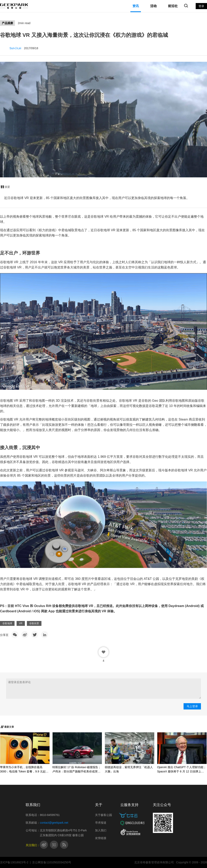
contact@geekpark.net (54, 823)
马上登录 (192, 706)
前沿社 (173, 6)
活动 (153, 6)
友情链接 (101, 838)
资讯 (136, 6)
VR (21, 623)
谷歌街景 (34, 623)
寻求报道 (101, 823)
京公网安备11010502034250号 (52, 862)
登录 (201, 6)
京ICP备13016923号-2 (14, 862)
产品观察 (7, 23)
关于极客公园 (103, 815)
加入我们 (101, 830)
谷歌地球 (7, 623)
